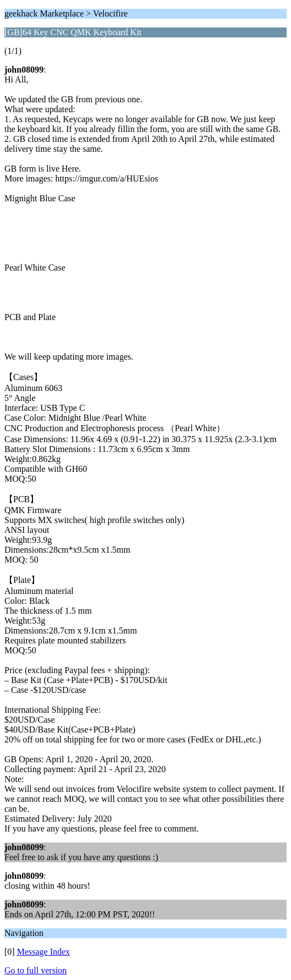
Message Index (43, 952)
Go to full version (35, 970)
